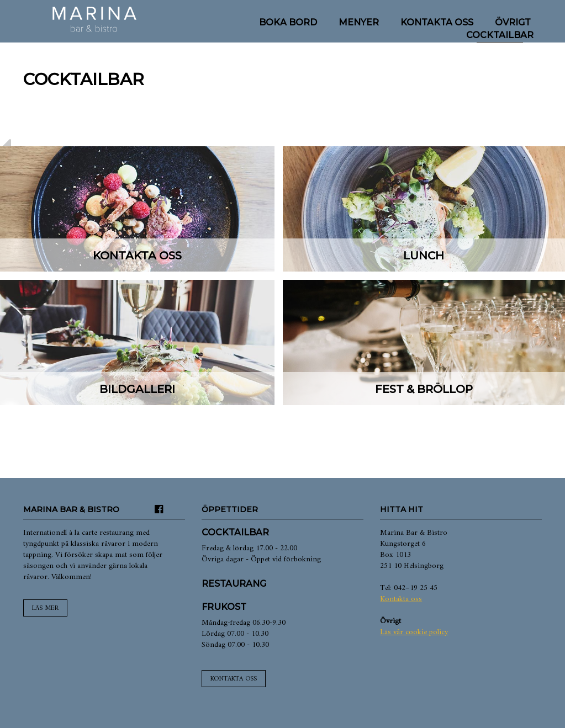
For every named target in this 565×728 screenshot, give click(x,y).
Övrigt (513, 22)
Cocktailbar (500, 35)
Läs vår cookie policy (414, 632)
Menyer (359, 22)
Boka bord (288, 22)
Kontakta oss (437, 22)
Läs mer (45, 609)
